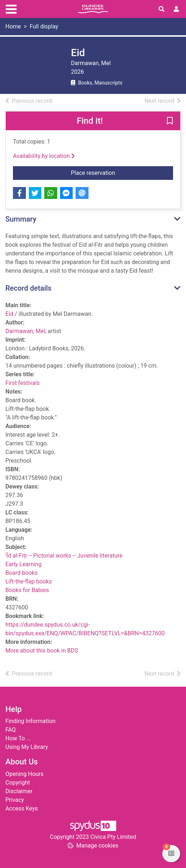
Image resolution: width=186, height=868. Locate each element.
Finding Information (30, 721)
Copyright (18, 783)
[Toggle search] (162, 9)
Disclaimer (19, 791)
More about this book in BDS (42, 651)
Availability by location (44, 156)
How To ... (18, 738)
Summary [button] (21, 219)
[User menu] (176, 9)
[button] (170, 121)
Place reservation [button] (101, 172)
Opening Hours (24, 774)
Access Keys (22, 808)
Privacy (15, 800)
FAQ (11, 730)
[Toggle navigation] (11, 8)
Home (13, 26)
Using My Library (27, 747)
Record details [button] (28, 288)
